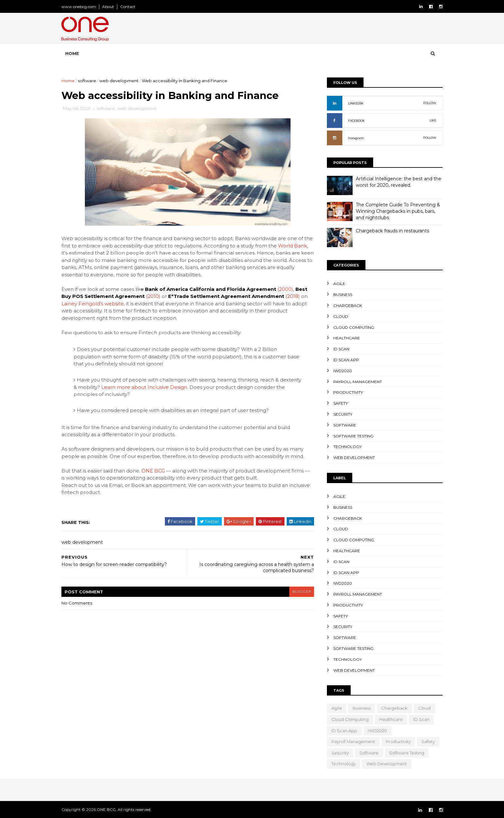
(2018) (295, 297)
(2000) (288, 289)
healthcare (344, 338)
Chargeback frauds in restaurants (390, 231)
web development (122, 81)
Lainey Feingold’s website (95, 304)
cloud (338, 316)
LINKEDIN (353, 103)
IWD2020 (340, 370)
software (90, 81)
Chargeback (345, 306)
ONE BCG (156, 471)
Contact (130, 7)
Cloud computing (351, 327)
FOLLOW (427, 103)
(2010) (156, 297)
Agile (337, 284)
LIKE (430, 120)
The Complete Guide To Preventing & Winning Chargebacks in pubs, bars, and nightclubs (395, 211)
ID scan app (344, 360)
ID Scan (339, 349)
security (340, 414)
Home (75, 53)
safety (338, 403)
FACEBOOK (354, 121)
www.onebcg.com (81, 7)
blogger (299, 592)
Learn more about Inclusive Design (169, 387)
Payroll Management (355, 381)
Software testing (351, 436)
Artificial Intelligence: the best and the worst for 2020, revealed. (396, 182)
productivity (346, 392)
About (111, 7)
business (340, 295)
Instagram (353, 138)
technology (345, 447)
